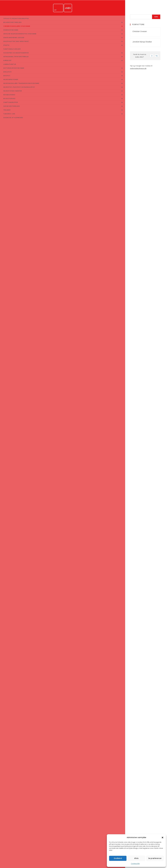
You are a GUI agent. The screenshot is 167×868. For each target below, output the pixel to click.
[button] (163, 838)
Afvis (136, 858)
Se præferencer (155, 858)
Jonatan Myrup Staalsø (142, 42)
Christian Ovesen (140, 31)
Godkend (118, 858)
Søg (156, 17)
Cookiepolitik (135, 864)
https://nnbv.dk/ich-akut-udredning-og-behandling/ (76, 784)
